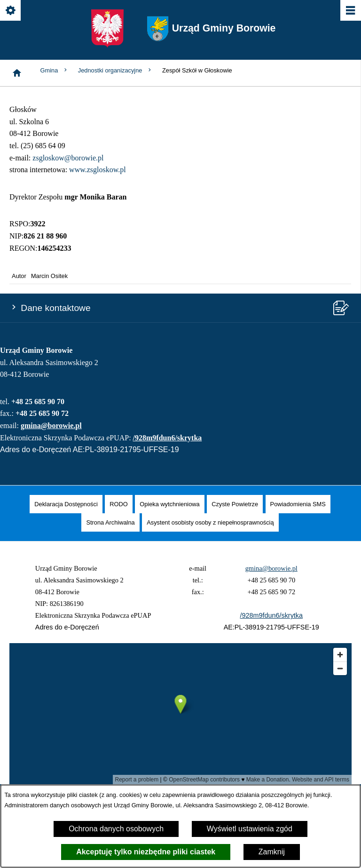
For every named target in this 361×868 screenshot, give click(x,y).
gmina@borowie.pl (51, 426)
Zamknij (272, 852)
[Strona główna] (17, 73)
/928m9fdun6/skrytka (168, 438)
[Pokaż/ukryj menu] (350, 11)
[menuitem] (66, 504)
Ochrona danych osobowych (116, 829)
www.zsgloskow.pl (98, 170)
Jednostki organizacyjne (115, 70)
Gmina (55, 70)
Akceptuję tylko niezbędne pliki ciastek (146, 852)
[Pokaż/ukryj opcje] (11, 11)
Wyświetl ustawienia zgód (250, 829)
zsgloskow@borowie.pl (68, 158)
